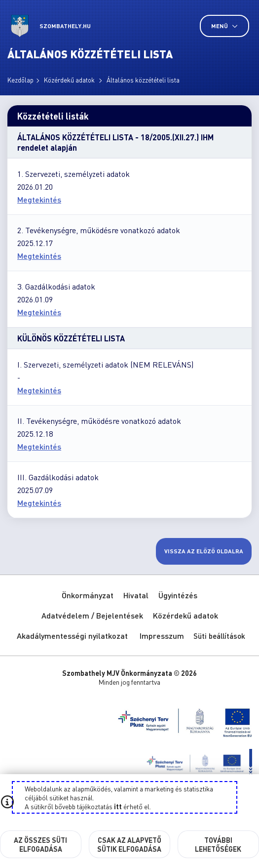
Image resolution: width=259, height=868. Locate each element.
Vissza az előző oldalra (204, 551)
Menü (224, 26)
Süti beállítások (219, 636)
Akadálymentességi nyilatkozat (72, 636)
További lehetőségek (218, 844)
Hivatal (136, 595)
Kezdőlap (20, 80)
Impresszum (162, 636)
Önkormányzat (88, 595)
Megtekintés (39, 199)
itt (118, 806)
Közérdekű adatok (70, 80)
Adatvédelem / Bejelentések (92, 615)
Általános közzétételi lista (143, 80)
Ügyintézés (178, 595)
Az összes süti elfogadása (40, 844)
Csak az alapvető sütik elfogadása (129, 844)
